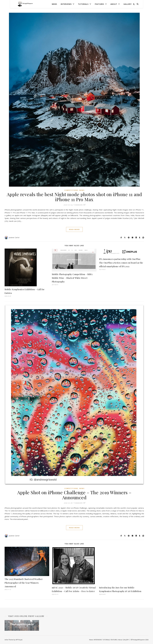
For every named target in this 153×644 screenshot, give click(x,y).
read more (74, 229)
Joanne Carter (14, 237)
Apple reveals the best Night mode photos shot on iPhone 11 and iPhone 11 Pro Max (74, 197)
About (114, 4)
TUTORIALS (83, 4)
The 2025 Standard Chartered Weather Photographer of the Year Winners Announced (24, 583)
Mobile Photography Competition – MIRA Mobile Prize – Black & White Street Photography (72, 278)
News (54, 4)
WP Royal (19, 640)
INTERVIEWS (66, 4)
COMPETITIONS (71, 190)
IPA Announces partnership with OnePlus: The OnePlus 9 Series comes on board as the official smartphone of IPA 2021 (121, 263)
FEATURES (99, 4)
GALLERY (128, 4)
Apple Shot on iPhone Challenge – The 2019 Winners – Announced (74, 495)
